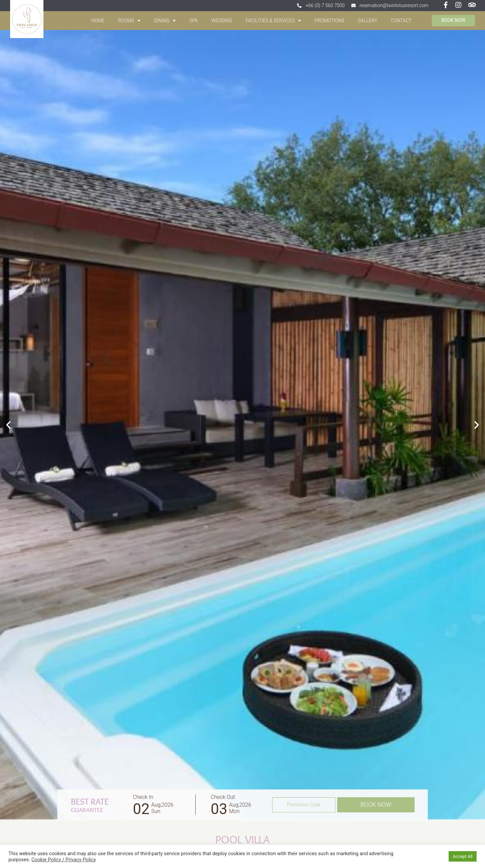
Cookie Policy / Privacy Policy (63, 860)
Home (96, 21)
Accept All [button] (463, 856)
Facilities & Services (272, 21)
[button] (8, 425)
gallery (366, 21)
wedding (220, 21)
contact (400, 21)
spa (192, 21)
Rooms (128, 21)
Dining (164, 21)
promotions (328, 21)
